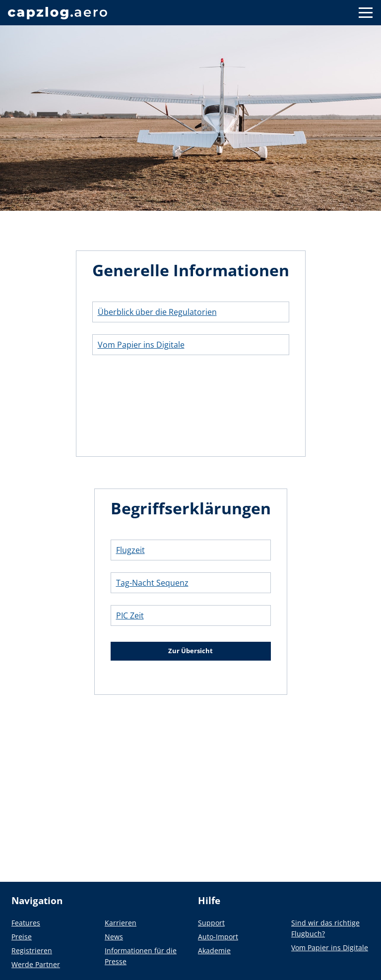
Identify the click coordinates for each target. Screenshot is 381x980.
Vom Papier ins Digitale (141, 345)
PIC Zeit (130, 615)
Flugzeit (130, 550)
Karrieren (121, 923)
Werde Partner (36, 964)
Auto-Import (218, 937)
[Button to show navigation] (366, 13)
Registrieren (32, 950)
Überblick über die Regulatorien (157, 312)
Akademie (214, 950)
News (114, 937)
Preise (22, 937)
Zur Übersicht (190, 651)
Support (211, 923)
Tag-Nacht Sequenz (152, 583)
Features (26, 923)
